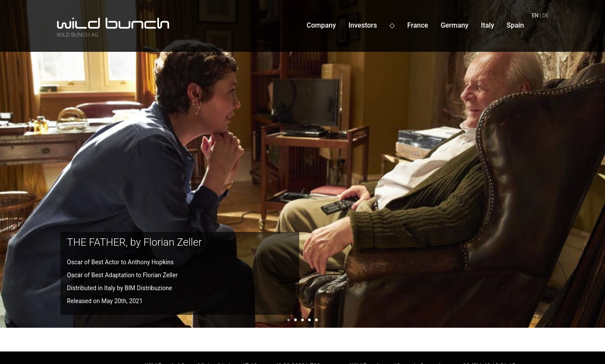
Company (321, 25)
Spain (515, 25)
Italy (488, 25)
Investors (363, 25)
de (546, 16)
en (535, 16)
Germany (454, 25)
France (418, 25)
